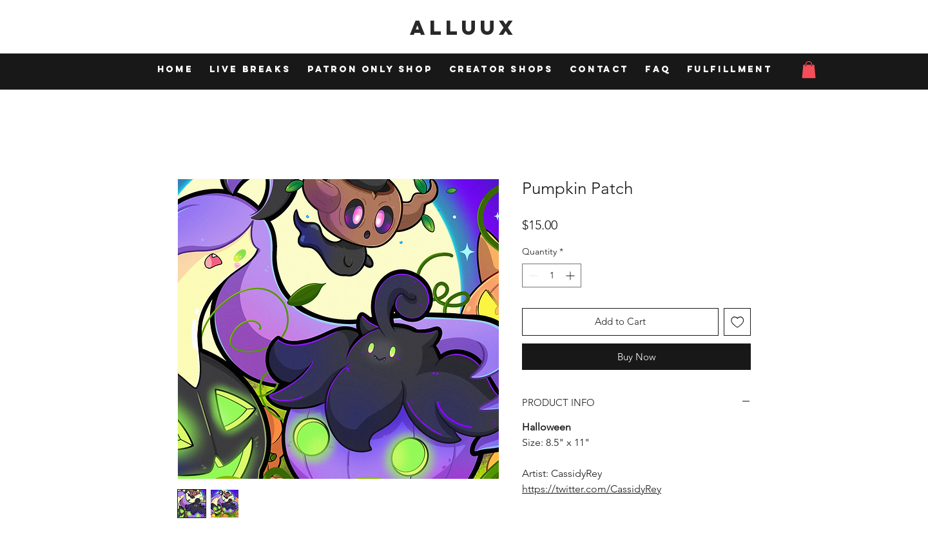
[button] (809, 70)
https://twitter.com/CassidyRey (592, 489)
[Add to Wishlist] (738, 322)
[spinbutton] (552, 275)
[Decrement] (532, 275)
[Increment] (571, 275)
